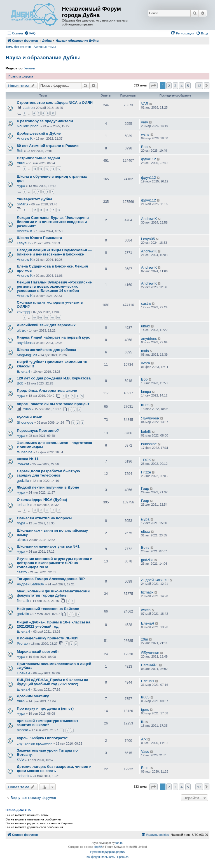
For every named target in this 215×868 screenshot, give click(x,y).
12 (47, 210)
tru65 (21, 163)
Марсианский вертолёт (38, 652)
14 (59, 210)
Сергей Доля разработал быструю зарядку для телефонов (48, 473)
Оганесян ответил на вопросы (45, 518)
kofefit (146, 432)
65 (41, 317)
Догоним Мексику (33, 696)
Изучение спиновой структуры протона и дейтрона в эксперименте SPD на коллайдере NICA (55, 563)
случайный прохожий (35, 743)
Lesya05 (24, 243)
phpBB (98, 847)
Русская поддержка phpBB (107, 852)
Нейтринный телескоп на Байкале (48, 609)
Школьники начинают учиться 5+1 (48, 546)
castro (28, 108)
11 (41, 210)
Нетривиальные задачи (38, 158)
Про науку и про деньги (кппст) (45, 708)
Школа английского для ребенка (46, 350)
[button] (153, 86)
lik (143, 722)
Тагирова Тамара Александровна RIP (51, 579)
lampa (146, 392)
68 (59, 317)
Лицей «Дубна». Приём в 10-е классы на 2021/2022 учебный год (54, 624)
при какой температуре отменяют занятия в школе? (47, 723)
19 (59, 169)
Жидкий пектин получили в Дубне (48, 487)
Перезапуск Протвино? (38, 431)
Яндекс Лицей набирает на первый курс (53, 337)
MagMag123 (27, 355)
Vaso (145, 751)
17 (47, 169)
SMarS (22, 204)
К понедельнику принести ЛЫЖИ (47, 638)
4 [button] (182, 86)
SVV (20, 760)
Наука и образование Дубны (43, 58)
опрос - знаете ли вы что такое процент (53, 404)
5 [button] (188, 86)
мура (21, 186)
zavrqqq (23, 312)
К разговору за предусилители (45, 121)
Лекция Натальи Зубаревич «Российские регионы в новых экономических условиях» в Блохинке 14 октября (54, 286)
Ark (144, 739)
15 (35, 169)
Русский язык (29, 417)
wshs (145, 134)
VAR (145, 104)
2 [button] (169, 86)
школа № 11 (28, 459)
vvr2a (146, 363)
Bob (20, 151)
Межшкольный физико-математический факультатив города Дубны (53, 593)
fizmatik (23, 601)
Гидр (145, 488)
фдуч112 (149, 159)
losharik (23, 505)
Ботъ (145, 547)
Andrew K (25, 138)
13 (53, 210)
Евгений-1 (150, 665)
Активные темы (45, 47)
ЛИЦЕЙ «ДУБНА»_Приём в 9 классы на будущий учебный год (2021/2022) (52, 682)
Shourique (25, 422)
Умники (30, 68)
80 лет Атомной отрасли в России (48, 146)
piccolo (22, 730)
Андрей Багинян (31, 584)
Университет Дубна (35, 199)
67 (53, 317)
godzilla (23, 481)
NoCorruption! (28, 126)
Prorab (22, 643)
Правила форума (21, 76)
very (145, 122)
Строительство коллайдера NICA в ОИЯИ (55, 103)
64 (35, 317)
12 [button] (199, 86)
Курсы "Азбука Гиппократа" (42, 738)
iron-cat (23, 464)
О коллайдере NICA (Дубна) (42, 500)
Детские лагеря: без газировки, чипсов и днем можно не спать (54, 769)
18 (53, 169)
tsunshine (25, 452)
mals (145, 351)
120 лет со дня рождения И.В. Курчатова (54, 378)
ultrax (21, 330)
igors (145, 709)
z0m (145, 639)
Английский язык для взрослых (46, 325)
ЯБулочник (150, 418)
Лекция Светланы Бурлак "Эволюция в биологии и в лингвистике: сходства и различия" (53, 222)
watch (146, 610)
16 (41, 169)
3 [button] (175, 86)
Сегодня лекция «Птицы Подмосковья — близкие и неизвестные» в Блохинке (54, 252)
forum (119, 843)
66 (47, 317)
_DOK (146, 460)
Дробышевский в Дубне (39, 133)
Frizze (146, 472)
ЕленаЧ (23, 371)
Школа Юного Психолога (39, 238)
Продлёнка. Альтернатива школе (47, 390)
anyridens (25, 343)
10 (53, 113)
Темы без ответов (18, 47)
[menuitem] (30, 33)
